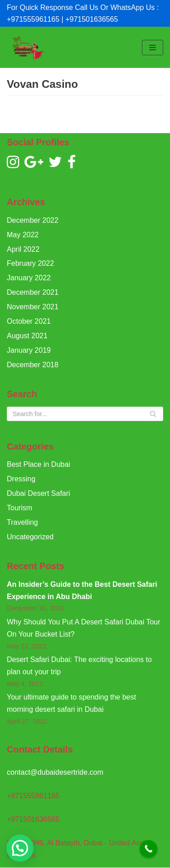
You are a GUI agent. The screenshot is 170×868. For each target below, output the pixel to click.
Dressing (21, 479)
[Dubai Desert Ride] (27, 47)
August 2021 (27, 336)
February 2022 (30, 263)
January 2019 (29, 350)
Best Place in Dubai (39, 464)
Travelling (22, 522)
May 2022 (23, 235)
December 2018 (33, 365)
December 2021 (33, 292)
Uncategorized (30, 537)
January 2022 (29, 278)
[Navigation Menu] (153, 48)
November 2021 (33, 307)
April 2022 (23, 249)
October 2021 (29, 321)
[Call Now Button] (148, 849)
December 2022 (33, 220)
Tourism (19, 508)
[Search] (85, 414)
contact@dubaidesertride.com (55, 772)
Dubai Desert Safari (39, 493)
